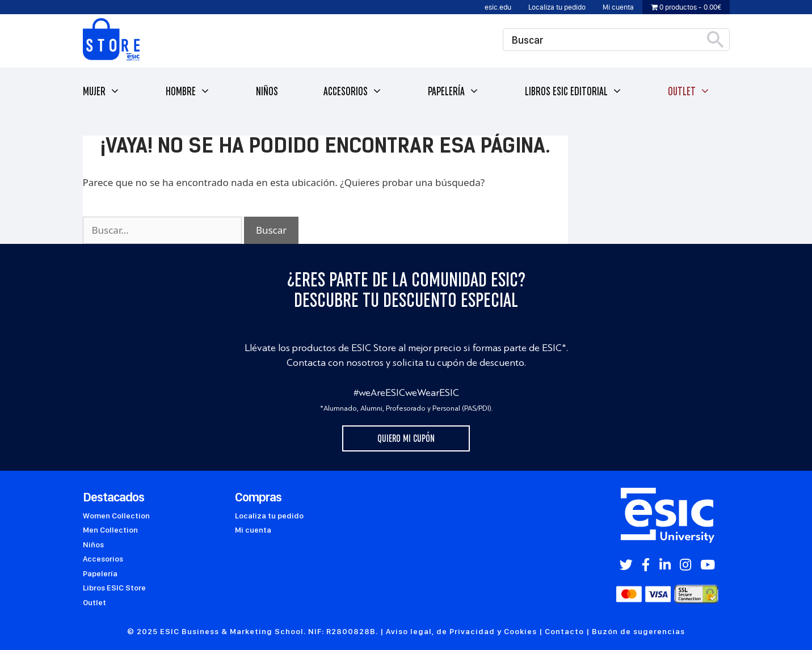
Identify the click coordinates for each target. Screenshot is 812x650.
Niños (267, 91)
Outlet (689, 92)
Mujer (102, 92)
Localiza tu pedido (557, 7)
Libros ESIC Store (114, 588)
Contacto (564, 631)
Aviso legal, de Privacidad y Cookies (461, 631)
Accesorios (353, 92)
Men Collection (110, 530)
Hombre (188, 92)
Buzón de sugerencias (638, 631)
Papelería (454, 92)
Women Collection (116, 516)
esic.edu (498, 7)
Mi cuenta (618, 7)
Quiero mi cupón (406, 438)
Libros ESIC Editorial (574, 92)
